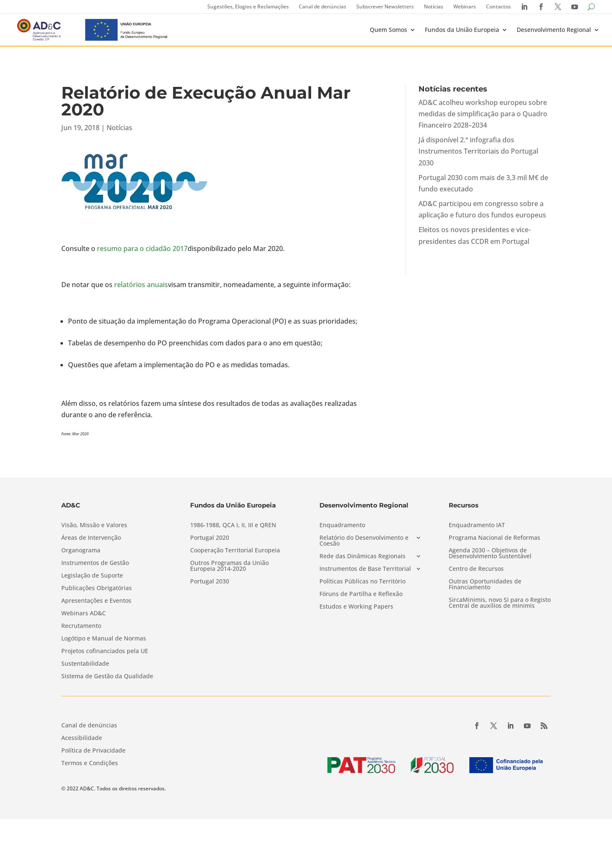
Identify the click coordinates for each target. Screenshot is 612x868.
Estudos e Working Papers (356, 607)
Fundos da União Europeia (462, 30)
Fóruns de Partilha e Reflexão (361, 594)
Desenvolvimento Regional (554, 30)
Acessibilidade (82, 738)
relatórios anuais (141, 285)
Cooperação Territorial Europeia (235, 551)
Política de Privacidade (93, 751)
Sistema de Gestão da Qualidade (107, 677)
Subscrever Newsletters (385, 7)
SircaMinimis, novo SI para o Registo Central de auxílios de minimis (500, 603)
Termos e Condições (90, 763)
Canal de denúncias (323, 7)
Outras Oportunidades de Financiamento (485, 585)
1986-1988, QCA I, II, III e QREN (233, 526)
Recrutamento (81, 626)
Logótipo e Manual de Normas (104, 639)
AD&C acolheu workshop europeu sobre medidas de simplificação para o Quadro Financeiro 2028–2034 (483, 114)
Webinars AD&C (84, 614)
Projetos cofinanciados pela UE (105, 651)
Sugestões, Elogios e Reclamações (248, 7)
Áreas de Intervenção (91, 538)
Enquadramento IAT (477, 526)
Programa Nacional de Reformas (494, 538)
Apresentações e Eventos (96, 601)
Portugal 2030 (210, 582)
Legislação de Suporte (92, 576)
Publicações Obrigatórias (97, 588)
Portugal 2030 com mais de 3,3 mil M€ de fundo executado (483, 183)
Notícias (434, 7)
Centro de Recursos (476, 569)
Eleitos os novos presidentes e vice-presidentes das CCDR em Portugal (475, 235)
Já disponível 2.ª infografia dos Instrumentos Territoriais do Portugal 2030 (478, 151)
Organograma (81, 551)
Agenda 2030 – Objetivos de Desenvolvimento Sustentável (490, 554)
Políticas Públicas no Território (362, 582)
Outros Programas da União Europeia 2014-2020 (229, 566)
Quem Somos (388, 30)
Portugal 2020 (210, 538)
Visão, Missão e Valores (94, 526)
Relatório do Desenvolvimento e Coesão (364, 541)
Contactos (498, 7)
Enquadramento (342, 526)
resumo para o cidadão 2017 (142, 248)
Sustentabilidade (85, 664)
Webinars (465, 7)
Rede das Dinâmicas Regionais (362, 557)
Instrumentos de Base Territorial (365, 569)
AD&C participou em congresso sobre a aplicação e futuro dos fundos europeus (482, 209)
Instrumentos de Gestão (95, 563)
